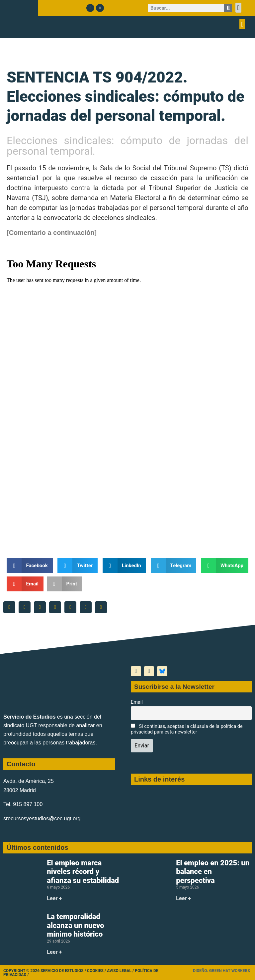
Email (137, 702)
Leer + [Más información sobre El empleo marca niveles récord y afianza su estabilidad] (54, 898)
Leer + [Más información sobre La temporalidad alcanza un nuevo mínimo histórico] (54, 952)
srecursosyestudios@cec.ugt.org (42, 818)
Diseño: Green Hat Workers (221, 971)
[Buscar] (228, 8)
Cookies (95, 971)
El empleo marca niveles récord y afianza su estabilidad (83, 872)
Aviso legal (119, 971)
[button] (238, 8)
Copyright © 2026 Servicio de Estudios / (45, 971)
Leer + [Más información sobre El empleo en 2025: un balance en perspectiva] (183, 898)
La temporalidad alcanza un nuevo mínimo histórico (75, 925)
